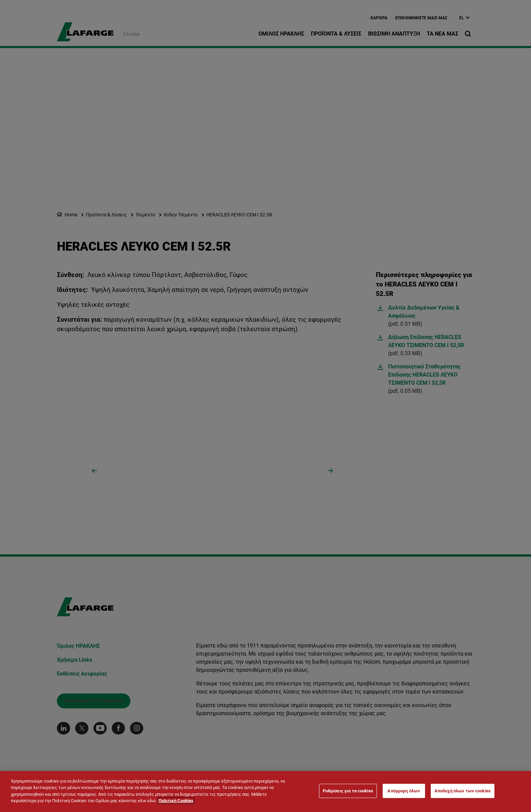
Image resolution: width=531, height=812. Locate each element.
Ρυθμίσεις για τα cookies (348, 791)
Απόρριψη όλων (404, 791)
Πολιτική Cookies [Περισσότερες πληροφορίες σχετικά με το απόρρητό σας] (176, 801)
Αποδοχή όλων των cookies (463, 791)
